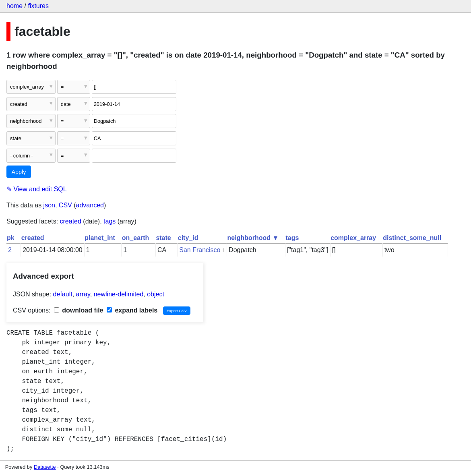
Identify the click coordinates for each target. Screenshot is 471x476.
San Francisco (200, 250)
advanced (90, 205)
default (63, 294)
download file (79, 310)
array (83, 294)
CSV (65, 205)
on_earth (136, 238)
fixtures (38, 6)
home (14, 6)
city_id (188, 238)
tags (109, 221)
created (71, 221)
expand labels (132, 310)
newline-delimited (119, 294)
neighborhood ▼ (253, 238)
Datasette (45, 467)
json (49, 205)
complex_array (353, 238)
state (163, 238)
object (156, 294)
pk (11, 238)
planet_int (100, 238)
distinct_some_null (412, 238)
